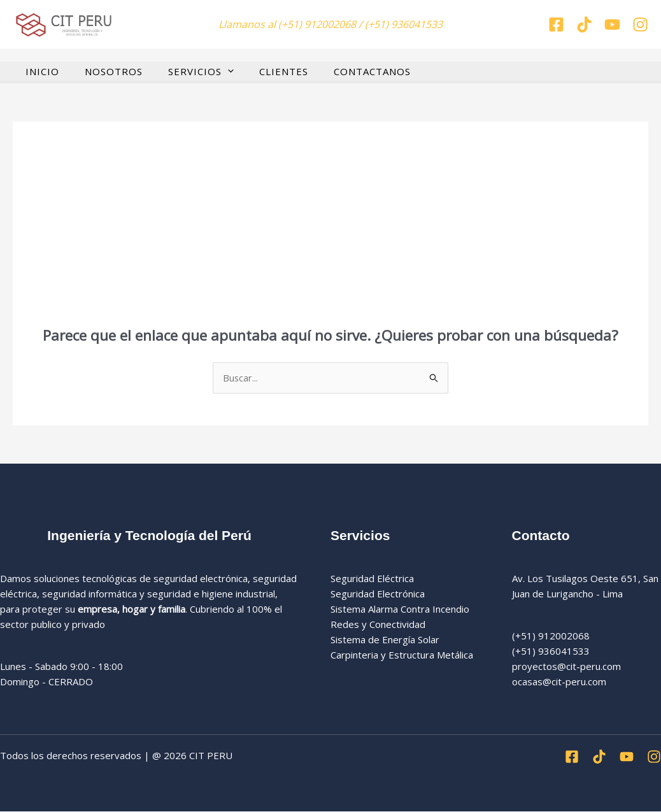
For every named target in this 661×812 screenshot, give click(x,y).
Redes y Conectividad (378, 624)
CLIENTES (261, 71)
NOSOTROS (104, 71)
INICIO (39, 71)
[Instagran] (640, 25)
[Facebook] (556, 25)
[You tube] (612, 25)
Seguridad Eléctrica (372, 578)
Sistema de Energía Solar (385, 639)
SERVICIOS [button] (185, 71)
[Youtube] (627, 757)
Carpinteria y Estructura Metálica (402, 655)
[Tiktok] (584, 25)
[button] (212, 71)
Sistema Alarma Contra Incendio (400, 609)
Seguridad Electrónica (378, 594)
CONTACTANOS (344, 71)
